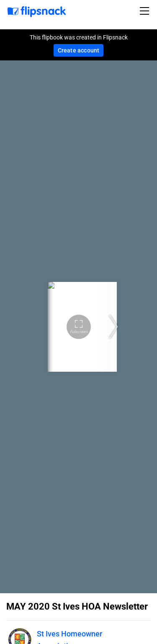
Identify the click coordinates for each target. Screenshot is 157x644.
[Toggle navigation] (146, 11)
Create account (79, 50)
